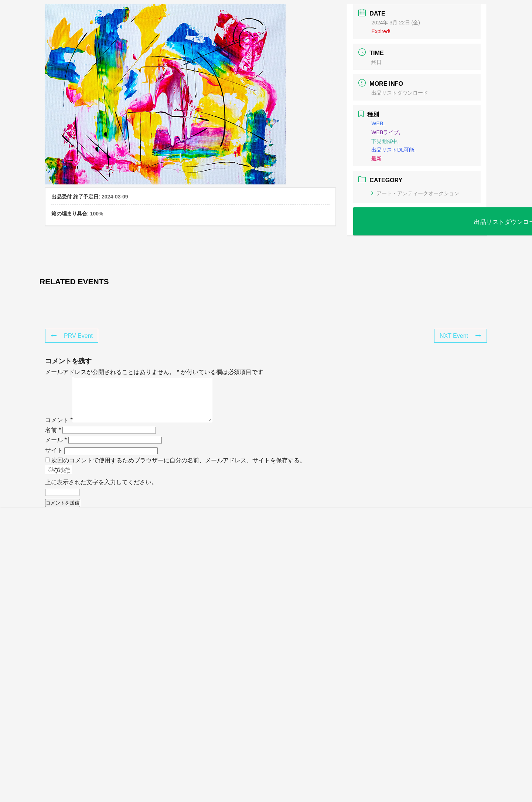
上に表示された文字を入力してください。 (101, 491)
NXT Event (461, 336)
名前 (53, 439)
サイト (54, 459)
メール (56, 449)
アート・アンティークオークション (415, 193)
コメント (59, 429)
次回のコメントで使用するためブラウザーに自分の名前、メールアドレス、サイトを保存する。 (178, 469)
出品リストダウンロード (400, 93)
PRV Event (72, 336)
